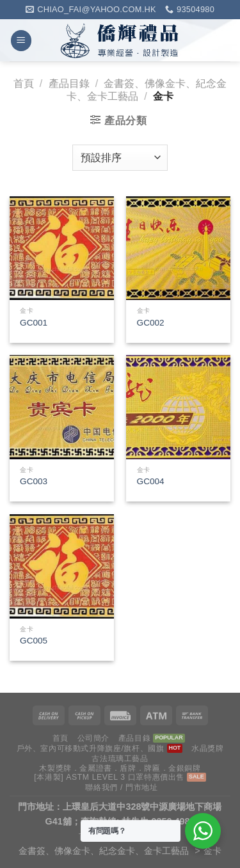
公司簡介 (93, 738)
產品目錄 (69, 83)
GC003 (34, 481)
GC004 (151, 481)
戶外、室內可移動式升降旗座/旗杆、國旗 (91, 748)
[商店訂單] (120, 157)
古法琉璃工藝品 (120, 759)
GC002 (151, 323)
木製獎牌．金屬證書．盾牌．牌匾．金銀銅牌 (120, 768)
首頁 (24, 83)
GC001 (34, 323)
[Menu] (21, 41)
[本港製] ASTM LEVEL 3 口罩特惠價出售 (109, 777)
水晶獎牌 (207, 748)
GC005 (34, 641)
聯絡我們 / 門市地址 (121, 787)
